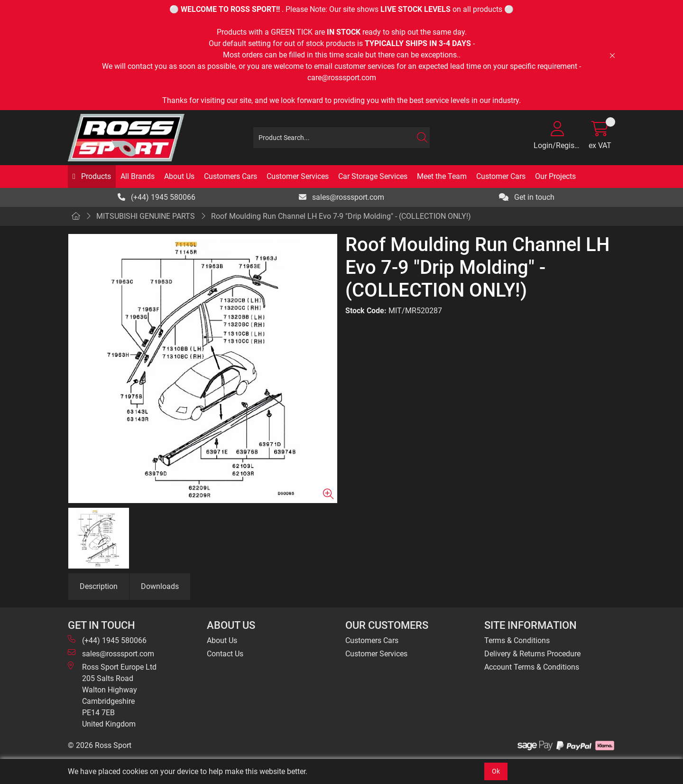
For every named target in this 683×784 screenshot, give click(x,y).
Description (99, 586)
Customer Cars (501, 176)
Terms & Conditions (517, 640)
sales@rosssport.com (341, 197)
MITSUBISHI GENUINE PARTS (146, 216)
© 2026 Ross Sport (100, 745)
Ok (496, 771)
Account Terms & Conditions (532, 667)
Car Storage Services (373, 176)
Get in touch (527, 197)
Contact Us (225, 654)
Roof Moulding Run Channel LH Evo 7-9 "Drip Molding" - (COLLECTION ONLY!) (341, 216)
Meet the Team (442, 176)
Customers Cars (231, 176)
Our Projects (555, 176)
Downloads (160, 586)
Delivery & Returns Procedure (532, 654)
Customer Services (298, 176)
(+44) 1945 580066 (157, 197)
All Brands (138, 176)
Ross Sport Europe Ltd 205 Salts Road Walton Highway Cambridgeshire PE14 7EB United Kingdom (112, 695)
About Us (179, 176)
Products (95, 176)
